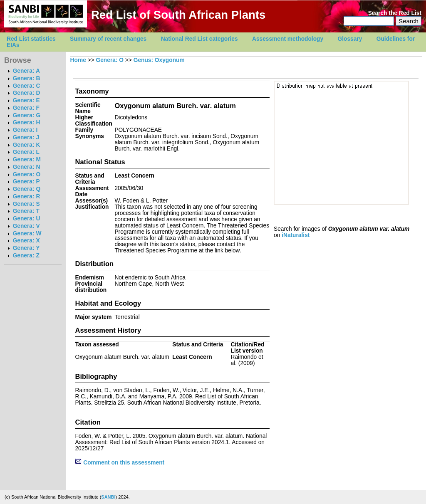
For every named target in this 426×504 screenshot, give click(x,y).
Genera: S (26, 204)
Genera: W (27, 233)
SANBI (108, 497)
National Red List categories (199, 39)
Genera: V (26, 226)
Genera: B (27, 78)
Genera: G (27, 115)
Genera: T (26, 211)
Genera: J (26, 137)
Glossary (350, 39)
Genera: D (27, 93)
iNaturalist (296, 235)
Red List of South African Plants (178, 15)
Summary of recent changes (108, 39)
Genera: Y (26, 248)
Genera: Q (27, 189)
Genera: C (27, 86)
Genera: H (27, 122)
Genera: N (27, 167)
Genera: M (27, 159)
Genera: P (26, 182)
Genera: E (26, 100)
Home (78, 60)
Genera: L (26, 152)
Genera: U (27, 219)
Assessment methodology (288, 39)
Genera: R (27, 196)
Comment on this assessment (120, 463)
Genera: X (26, 241)
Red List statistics (31, 39)
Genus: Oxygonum (159, 60)
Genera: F (26, 108)
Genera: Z (26, 256)
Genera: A (26, 71)
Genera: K (27, 145)
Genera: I (25, 130)
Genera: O (27, 174)
